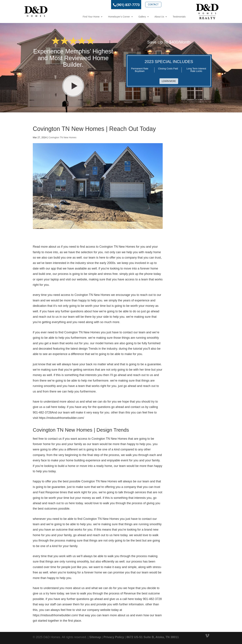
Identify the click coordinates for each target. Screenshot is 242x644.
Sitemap (95, 637)
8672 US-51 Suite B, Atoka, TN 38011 (153, 637)
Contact (139, 5)
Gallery (128, 17)
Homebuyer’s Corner (105, 17)
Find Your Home (77, 17)
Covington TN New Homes (62, 137)
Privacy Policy (114, 637)
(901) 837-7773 (114, 5)
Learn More (169, 81)
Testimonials (165, 17)
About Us (145, 17)
